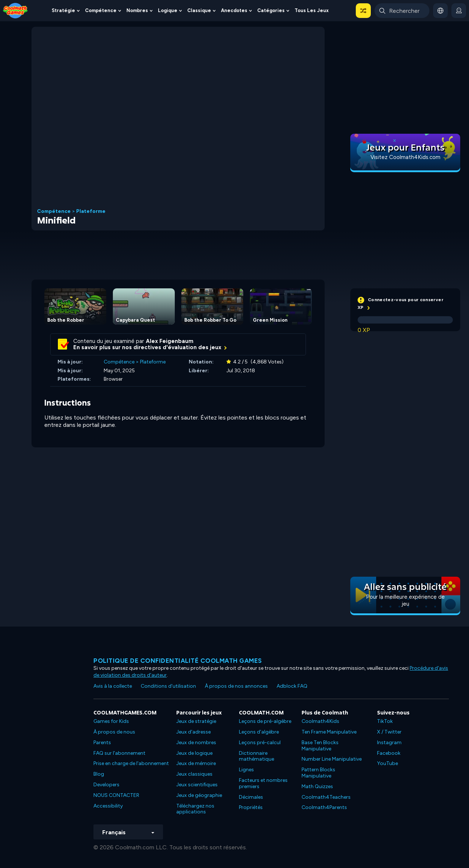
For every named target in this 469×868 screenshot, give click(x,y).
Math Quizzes (317, 786)
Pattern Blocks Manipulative (318, 773)
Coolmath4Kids (320, 721)
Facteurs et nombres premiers (263, 783)
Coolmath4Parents (324, 807)
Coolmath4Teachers (326, 797)
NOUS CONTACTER (116, 795)
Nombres (137, 10)
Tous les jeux (312, 10)
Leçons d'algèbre (259, 732)
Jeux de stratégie (196, 721)
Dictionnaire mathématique (256, 756)
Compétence (101, 10)
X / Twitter (389, 732)
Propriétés (251, 807)
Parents (102, 743)
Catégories (271, 10)
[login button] (459, 11)
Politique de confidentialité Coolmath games (178, 661)
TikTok (385, 721)
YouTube (387, 763)
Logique (168, 10)
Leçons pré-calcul (260, 743)
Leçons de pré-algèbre (265, 721)
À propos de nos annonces (236, 686)
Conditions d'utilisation (168, 686)
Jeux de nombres (196, 743)
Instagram (389, 743)
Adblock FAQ (292, 686)
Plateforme (91, 211)
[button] (363, 11)
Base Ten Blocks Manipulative (320, 746)
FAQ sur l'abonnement (119, 753)
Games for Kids (111, 721)
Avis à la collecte (113, 686)
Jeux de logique (194, 753)
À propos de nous (114, 732)
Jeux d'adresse (193, 732)
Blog (99, 774)
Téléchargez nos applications (195, 809)
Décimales (251, 797)
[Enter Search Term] (402, 11)
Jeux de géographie (199, 795)
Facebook (389, 753)
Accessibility (108, 806)
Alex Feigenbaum (170, 341)
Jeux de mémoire (196, 763)
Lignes (246, 770)
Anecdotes (234, 10)
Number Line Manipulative (332, 759)
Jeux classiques (194, 774)
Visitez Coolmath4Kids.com (405, 157)
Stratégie (63, 10)
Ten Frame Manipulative (329, 732)
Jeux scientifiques (197, 785)
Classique (199, 10)
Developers (106, 785)
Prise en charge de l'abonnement (131, 763)
